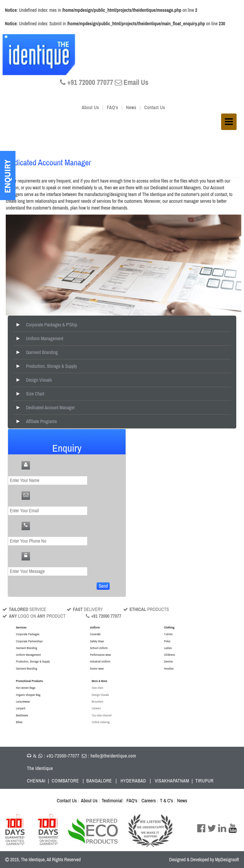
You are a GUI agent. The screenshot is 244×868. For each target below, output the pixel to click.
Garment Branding (42, 352)
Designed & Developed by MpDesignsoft (204, 860)
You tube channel (101, 715)
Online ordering (100, 722)
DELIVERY (85, 609)
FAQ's (112, 107)
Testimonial (112, 801)
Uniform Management (45, 339)
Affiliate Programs (41, 421)
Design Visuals (39, 380)
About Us (90, 107)
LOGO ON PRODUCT (34, 616)
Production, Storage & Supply (51, 366)
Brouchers (97, 701)
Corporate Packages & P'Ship (51, 325)
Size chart (97, 688)
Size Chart (35, 394)
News (131, 107)
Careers (96, 708)
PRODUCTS (146, 609)
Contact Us (155, 107)
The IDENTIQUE (41, 56)
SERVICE (24, 609)
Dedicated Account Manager (50, 408)
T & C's (166, 801)
